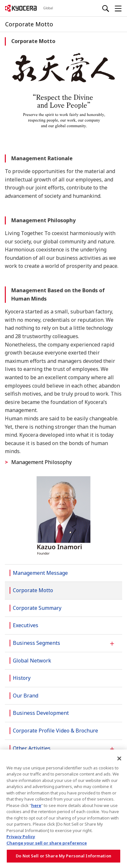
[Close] (119, 758)
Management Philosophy (41, 462)
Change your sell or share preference (47, 843)
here (36, 805)
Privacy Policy (21, 837)
